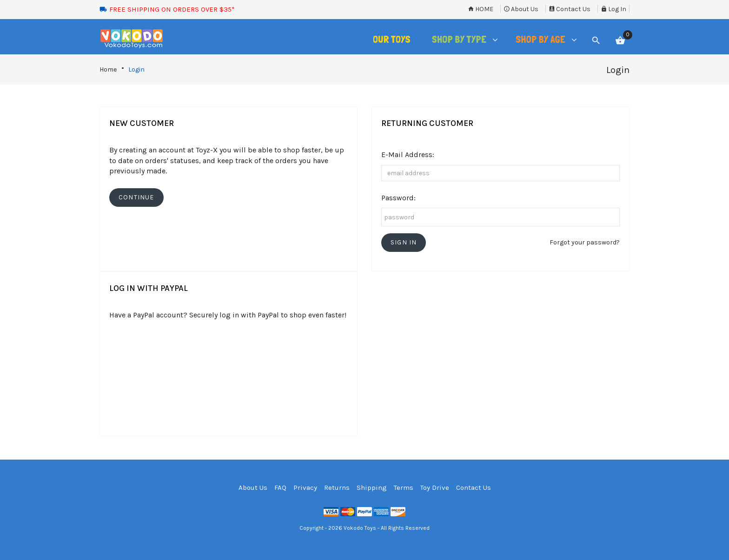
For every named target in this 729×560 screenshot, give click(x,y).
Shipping (372, 488)
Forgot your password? (585, 242)
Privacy (305, 488)
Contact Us (570, 9)
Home (480, 9)
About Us (521, 9)
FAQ (280, 488)
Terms (404, 488)
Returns (337, 488)
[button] (404, 243)
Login (136, 69)
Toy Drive (435, 488)
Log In (613, 9)
